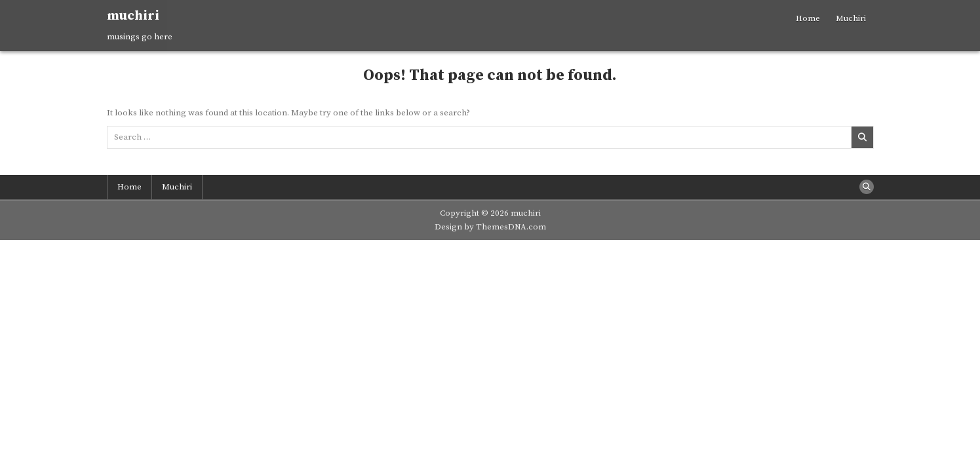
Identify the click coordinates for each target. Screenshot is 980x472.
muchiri (133, 16)
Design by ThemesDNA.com (490, 227)
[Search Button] (867, 187)
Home (808, 18)
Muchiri (851, 18)
